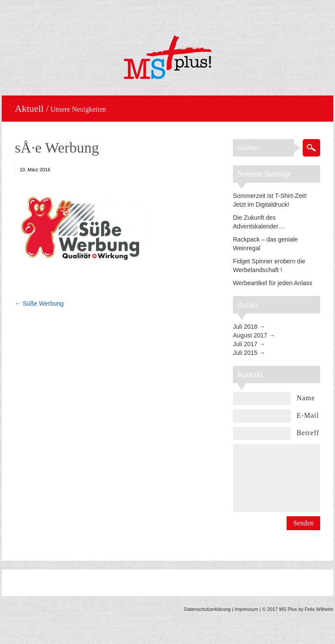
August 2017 (250, 335)
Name (306, 398)
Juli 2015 (245, 353)
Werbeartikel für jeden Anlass (273, 283)
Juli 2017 (245, 344)
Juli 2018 (245, 327)
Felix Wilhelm (319, 609)
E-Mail (308, 415)
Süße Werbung (43, 303)
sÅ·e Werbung (57, 148)
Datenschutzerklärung (207, 609)
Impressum (246, 609)
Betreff (308, 433)
